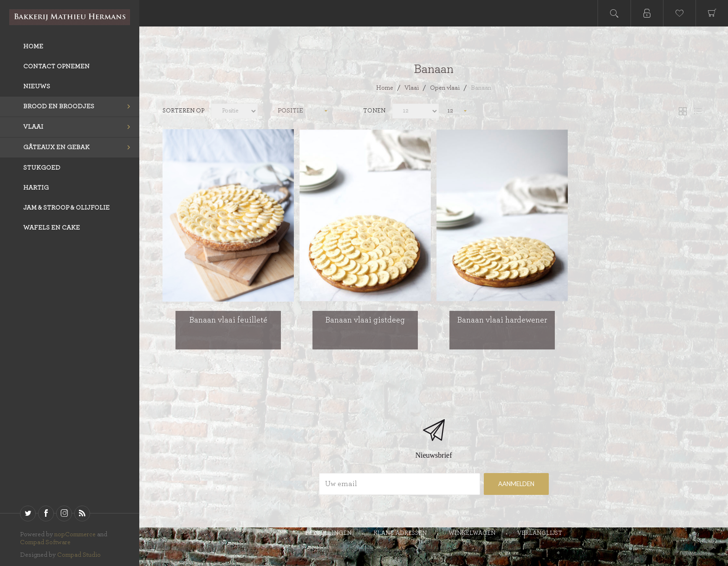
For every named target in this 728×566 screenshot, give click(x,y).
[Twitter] (28, 513)
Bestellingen (328, 533)
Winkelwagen (472, 533)
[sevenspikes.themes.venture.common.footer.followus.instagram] (64, 513)
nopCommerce (75, 534)
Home (385, 88)
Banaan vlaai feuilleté (228, 320)
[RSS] (82, 513)
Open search (614, 13)
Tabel (682, 111)
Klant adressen (400, 533)
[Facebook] (46, 513)
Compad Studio (79, 555)
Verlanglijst (540, 533)
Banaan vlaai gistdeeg (365, 320)
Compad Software (45, 542)
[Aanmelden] (400, 484)
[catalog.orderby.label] (234, 111)
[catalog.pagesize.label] (416, 111)
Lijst (698, 111)
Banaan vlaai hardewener (502, 320)
